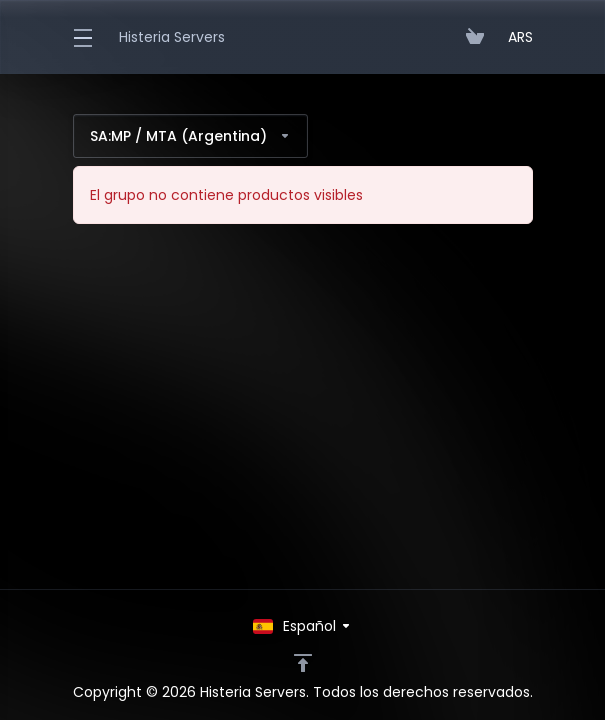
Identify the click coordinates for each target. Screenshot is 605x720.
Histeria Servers (172, 37)
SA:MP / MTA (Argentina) (190, 136)
